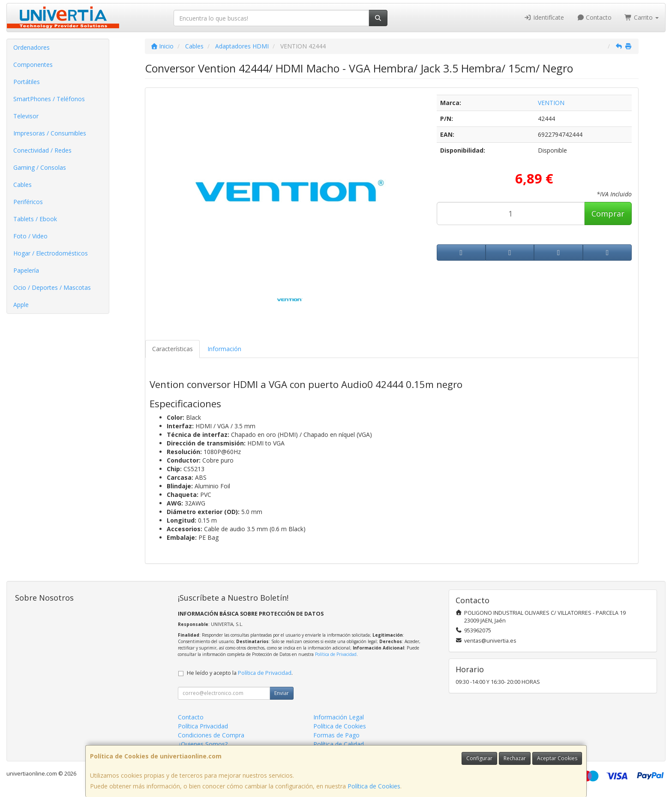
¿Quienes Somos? (203, 744)
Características (172, 349)
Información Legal (339, 717)
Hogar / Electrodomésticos (51, 253)
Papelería (26, 270)
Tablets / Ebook (35, 219)
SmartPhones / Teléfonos (49, 99)
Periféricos (28, 202)
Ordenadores (31, 47)
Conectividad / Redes (42, 150)
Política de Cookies (374, 786)
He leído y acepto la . (240, 673)
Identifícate (544, 17)
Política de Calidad (339, 744)
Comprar (608, 214)
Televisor (26, 116)
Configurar (479, 758)
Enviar (282, 693)
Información (224, 349)
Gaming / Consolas (40, 167)
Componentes (33, 65)
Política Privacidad (203, 726)
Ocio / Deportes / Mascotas (52, 287)
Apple (21, 305)
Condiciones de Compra (211, 735)
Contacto (594, 17)
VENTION (551, 103)
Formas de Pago (336, 735)
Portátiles (27, 82)
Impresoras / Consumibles (50, 133)
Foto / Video (30, 236)
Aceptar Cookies (557, 758)
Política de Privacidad (336, 654)
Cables (22, 185)
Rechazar (515, 758)
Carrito (642, 17)
